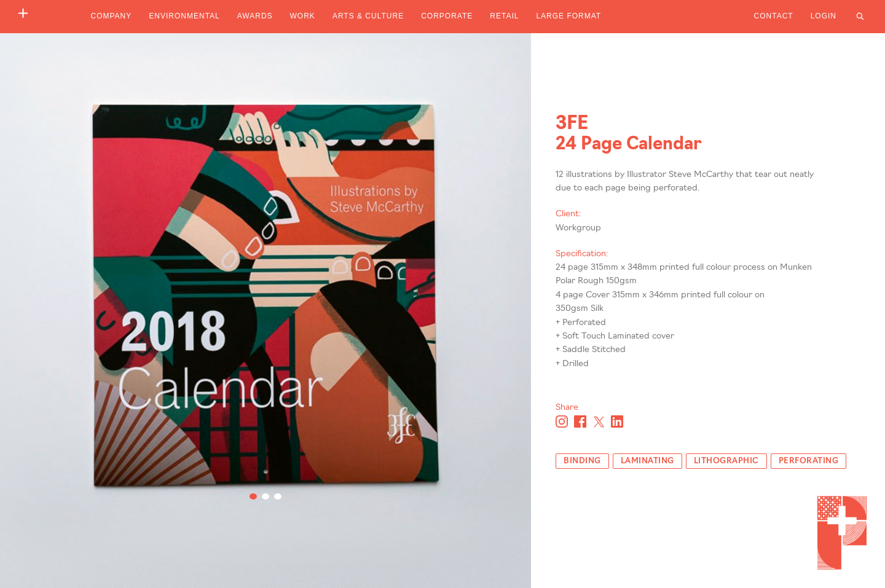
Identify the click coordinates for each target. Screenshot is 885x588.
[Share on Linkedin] (617, 421)
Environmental (184, 16)
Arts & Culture (368, 16)
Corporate (447, 16)
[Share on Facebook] (580, 421)
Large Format (568, 16)
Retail (504, 16)
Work (303, 16)
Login (824, 16)
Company (112, 16)
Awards (255, 16)
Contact (774, 16)
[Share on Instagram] (562, 421)
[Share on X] (599, 421)
